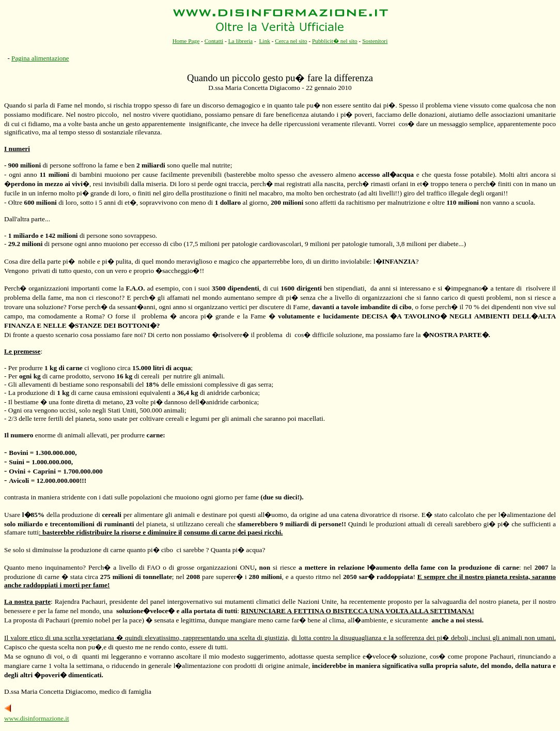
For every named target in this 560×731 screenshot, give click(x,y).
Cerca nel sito (291, 41)
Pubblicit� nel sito (335, 41)
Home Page (186, 41)
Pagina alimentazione (40, 58)
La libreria (241, 41)
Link (264, 41)
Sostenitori (375, 41)
